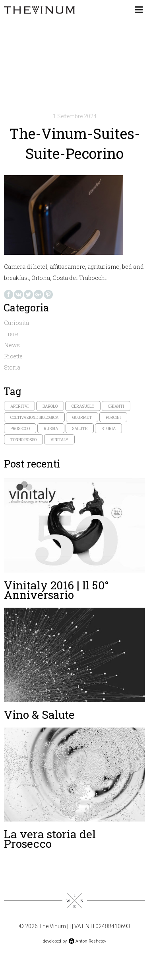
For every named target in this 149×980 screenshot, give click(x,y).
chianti (116, 406)
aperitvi (19, 406)
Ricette (13, 356)
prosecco (20, 429)
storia (108, 429)
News (12, 345)
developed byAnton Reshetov (74, 941)
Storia (12, 367)
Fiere (11, 334)
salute (80, 429)
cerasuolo (83, 406)
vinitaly (59, 440)
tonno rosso (23, 440)
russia (51, 429)
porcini (113, 418)
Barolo (50, 406)
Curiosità (16, 323)
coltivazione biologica (34, 418)
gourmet (82, 418)
